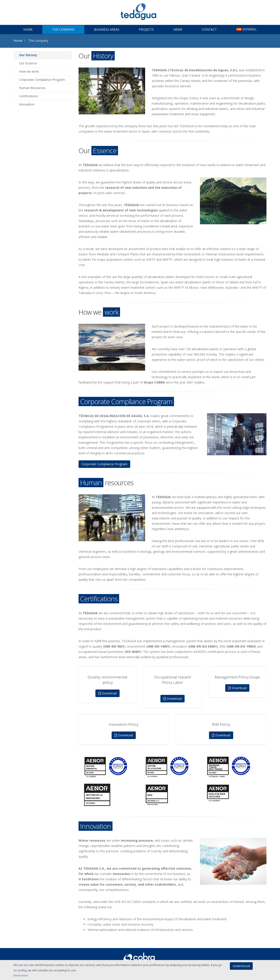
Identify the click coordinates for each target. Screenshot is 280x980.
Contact (209, 29)
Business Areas (107, 29)
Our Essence (28, 63)
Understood (241, 966)
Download (107, 693)
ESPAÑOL (246, 29)
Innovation (27, 104)
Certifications (29, 96)
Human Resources (32, 88)
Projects (146, 29)
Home (28, 29)
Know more (21, 975)
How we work (29, 71)
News (178, 29)
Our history (28, 55)
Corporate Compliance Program (42, 80)
